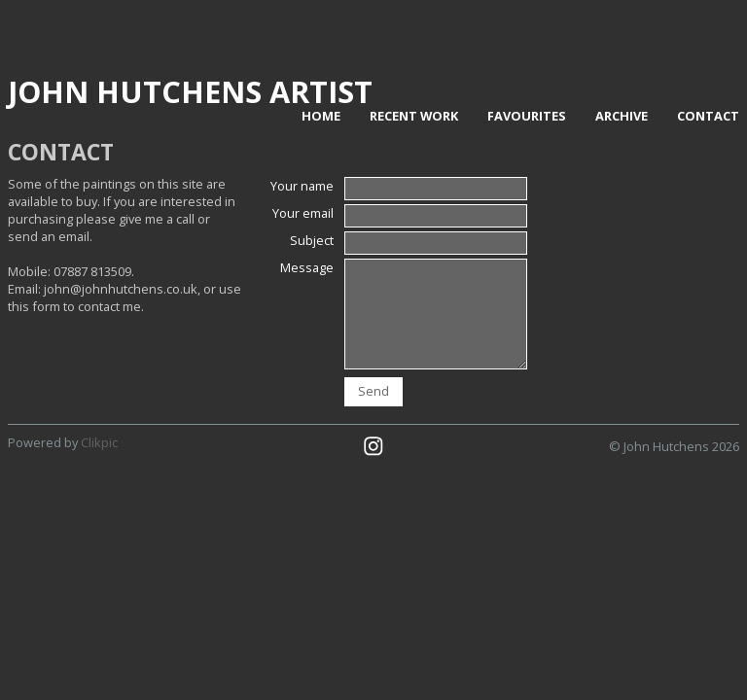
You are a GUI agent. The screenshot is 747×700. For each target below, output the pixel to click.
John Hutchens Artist (190, 91)
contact (708, 116)
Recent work (414, 116)
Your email (303, 213)
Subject (312, 240)
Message (307, 267)
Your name (302, 186)
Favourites (527, 116)
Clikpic (99, 442)
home (321, 116)
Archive (622, 116)
